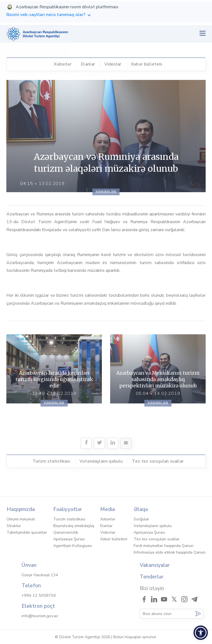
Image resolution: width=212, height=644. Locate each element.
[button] (201, 633)
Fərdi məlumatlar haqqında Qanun (164, 546)
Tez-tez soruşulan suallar (158, 461)
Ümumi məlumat (21, 519)
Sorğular (141, 519)
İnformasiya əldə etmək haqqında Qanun (169, 552)
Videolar (113, 64)
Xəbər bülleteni (147, 64)
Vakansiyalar (155, 565)
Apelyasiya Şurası (69, 539)
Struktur (14, 526)
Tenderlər (152, 577)
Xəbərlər (63, 64)
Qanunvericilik (66, 532)
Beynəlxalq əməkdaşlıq (74, 526)
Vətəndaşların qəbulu (101, 461)
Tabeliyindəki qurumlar (27, 532)
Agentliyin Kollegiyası (73, 546)
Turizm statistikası (51, 461)
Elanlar (88, 64)
